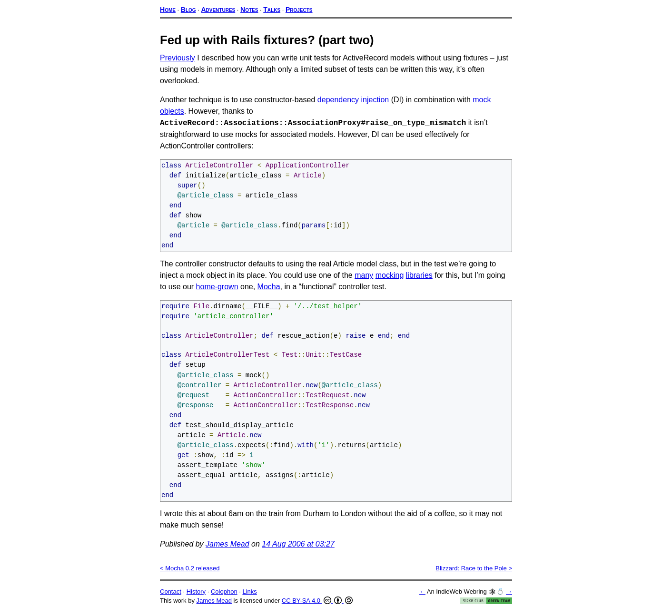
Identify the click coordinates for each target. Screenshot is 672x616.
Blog (188, 10)
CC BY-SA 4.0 (317, 606)
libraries (419, 277)
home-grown (217, 288)
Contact (171, 597)
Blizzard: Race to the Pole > (474, 574)
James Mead (227, 550)
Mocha (269, 288)
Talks (272, 10)
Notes (249, 10)
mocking (390, 277)
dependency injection (353, 100)
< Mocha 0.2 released (190, 574)
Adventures (218, 10)
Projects (299, 10)
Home (168, 10)
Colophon (224, 597)
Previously (178, 58)
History (196, 597)
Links (249, 597)
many (364, 277)
